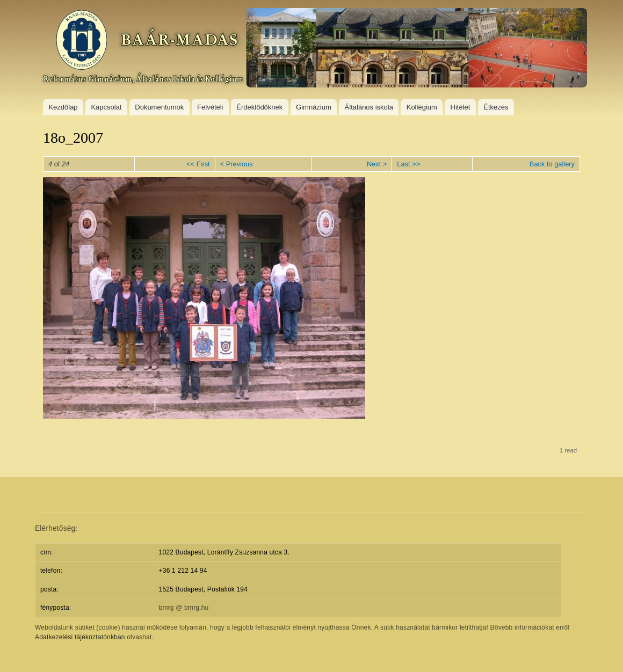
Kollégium (422, 107)
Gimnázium (314, 107)
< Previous (237, 164)
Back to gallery (552, 164)
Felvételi (210, 107)
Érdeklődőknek (259, 107)
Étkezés (496, 107)
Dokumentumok (159, 107)
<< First (198, 164)
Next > (377, 164)
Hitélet (461, 107)
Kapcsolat (106, 107)
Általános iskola (369, 107)
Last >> (408, 164)
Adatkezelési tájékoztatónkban (80, 637)
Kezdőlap (63, 107)
